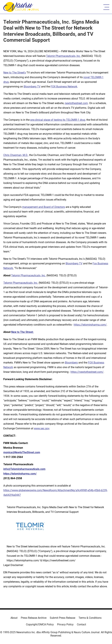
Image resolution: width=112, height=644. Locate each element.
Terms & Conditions (90, 618)
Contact (81, 624)
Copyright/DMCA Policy (40, 624)
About (14, 618)
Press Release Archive (34, 618)
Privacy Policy (65, 624)
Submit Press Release (62, 618)
